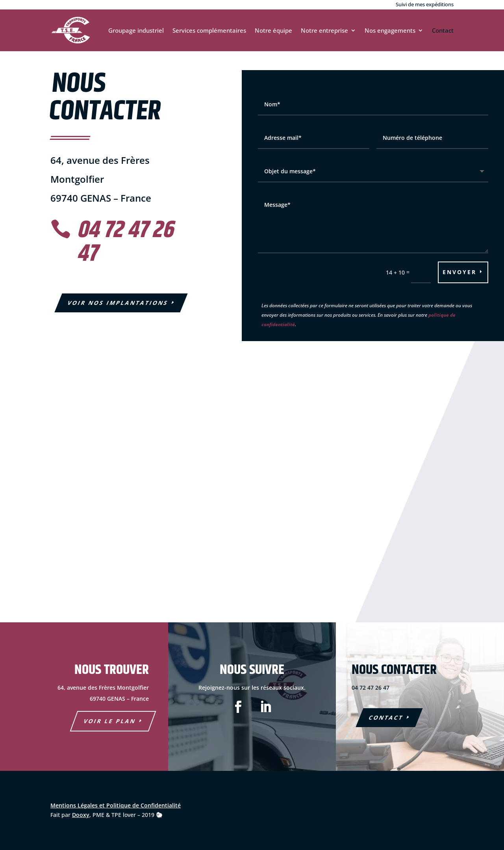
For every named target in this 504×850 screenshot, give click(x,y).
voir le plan (110, 721)
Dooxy (81, 815)
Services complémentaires (209, 30)
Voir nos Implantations (118, 303)
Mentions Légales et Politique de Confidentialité (116, 805)
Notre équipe (273, 30)
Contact (443, 30)
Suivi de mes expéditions (425, 4)
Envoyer (460, 272)
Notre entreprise (324, 30)
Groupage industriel (136, 30)
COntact (386, 717)
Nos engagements (390, 30)
